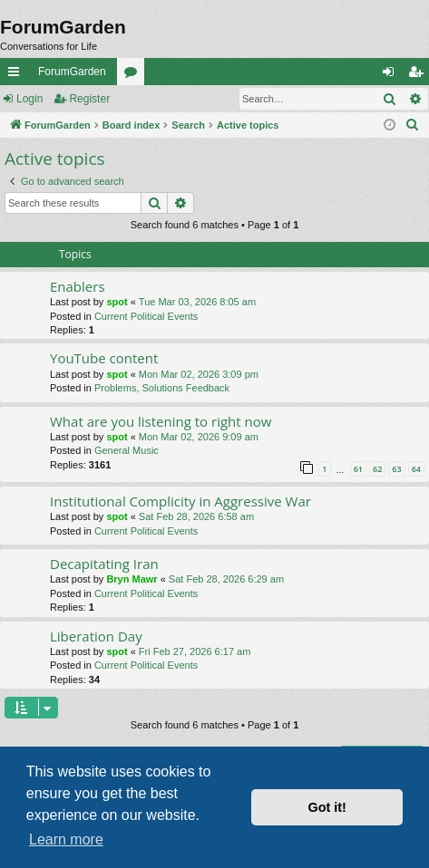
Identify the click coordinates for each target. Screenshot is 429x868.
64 (416, 469)
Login (29, 99)
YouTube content (104, 358)
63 (396, 469)
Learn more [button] (66, 839)
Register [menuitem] (419, 75)
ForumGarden (72, 72)
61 (358, 469)
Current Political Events (146, 316)
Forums (134, 75)
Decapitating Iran (104, 564)
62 (377, 469)
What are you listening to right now (161, 421)
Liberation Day (96, 636)
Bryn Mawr (132, 579)
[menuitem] (413, 125)
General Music (127, 450)
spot (117, 302)
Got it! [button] (327, 807)
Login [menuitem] (392, 75)
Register (89, 99)
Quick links (17, 75)
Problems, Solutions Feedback (162, 388)
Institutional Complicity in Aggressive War (180, 501)
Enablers (78, 286)
